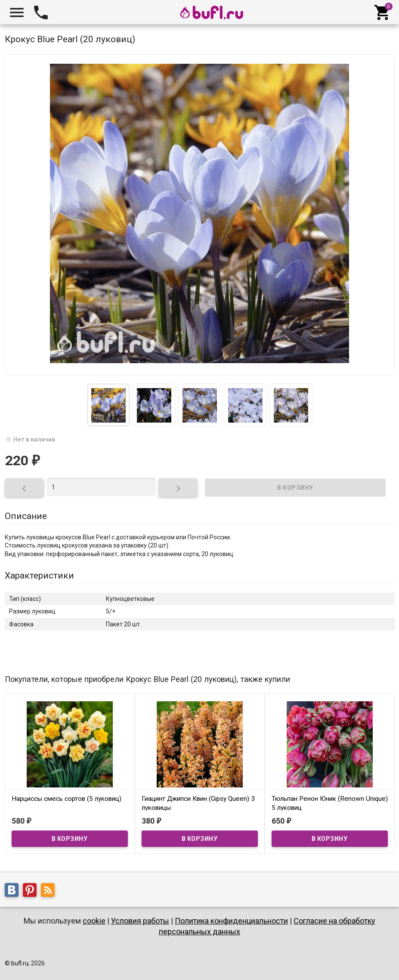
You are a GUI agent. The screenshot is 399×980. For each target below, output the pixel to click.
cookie (94, 921)
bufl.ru (20, 963)
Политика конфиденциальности (231, 921)
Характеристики (39, 576)
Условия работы (140, 921)
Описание (26, 516)
